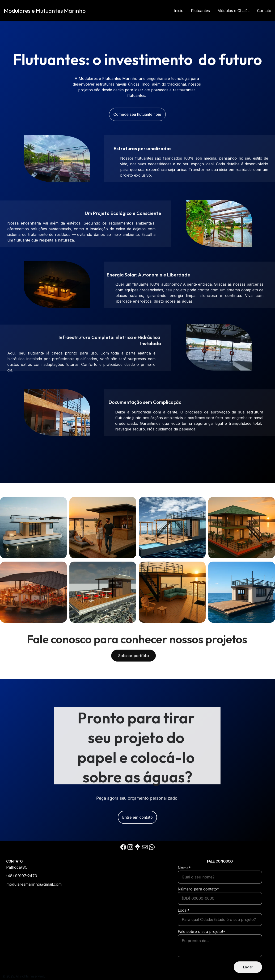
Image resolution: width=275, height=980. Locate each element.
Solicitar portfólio (133, 658)
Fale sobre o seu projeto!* (202, 951)
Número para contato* (198, 909)
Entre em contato (137, 820)
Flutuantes (200, 11)
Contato (264, 11)
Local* (184, 930)
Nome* (184, 888)
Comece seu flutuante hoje (137, 115)
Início (179, 11)
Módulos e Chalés (233, 11)
